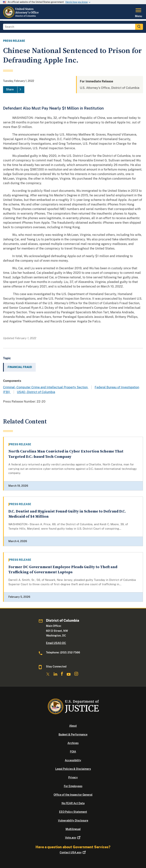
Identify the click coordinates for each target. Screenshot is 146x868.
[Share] (14, 90)
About (73, 726)
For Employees (73, 786)
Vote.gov (73, 838)
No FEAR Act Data (73, 803)
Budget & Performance (73, 735)
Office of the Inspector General (73, 795)
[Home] (21, 17)
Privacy (73, 777)
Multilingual (73, 829)
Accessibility (73, 760)
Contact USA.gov (73, 852)
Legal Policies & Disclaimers (73, 769)
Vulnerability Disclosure (73, 821)
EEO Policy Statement (73, 812)
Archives (73, 743)
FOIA (73, 752)
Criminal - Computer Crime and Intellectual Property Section (46, 387)
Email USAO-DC (56, 643)
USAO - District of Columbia (36, 392)
